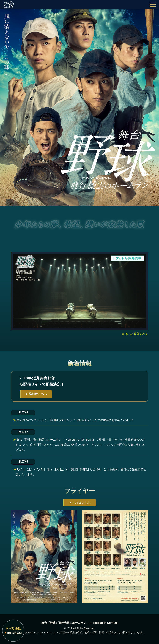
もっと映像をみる (137, 334)
